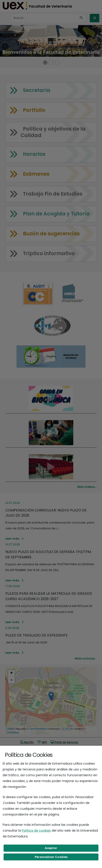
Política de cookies (36, 830)
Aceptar (51, 848)
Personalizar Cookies (51, 857)
